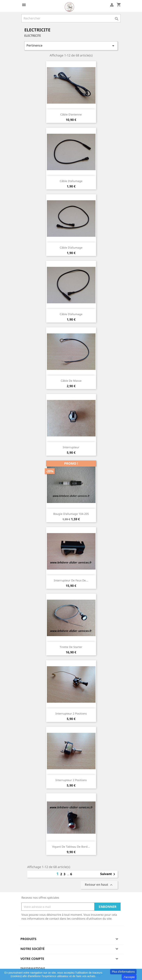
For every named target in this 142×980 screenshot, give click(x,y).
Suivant (108, 874)
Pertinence (71, 46)
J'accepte (129, 977)
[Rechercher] (71, 18)
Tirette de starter (71, 647)
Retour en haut (99, 885)
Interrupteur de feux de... (71, 580)
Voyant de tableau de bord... (71, 847)
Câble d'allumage (71, 181)
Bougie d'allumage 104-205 (71, 514)
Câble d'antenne (71, 114)
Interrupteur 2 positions (71, 713)
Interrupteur (71, 447)
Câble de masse (71, 381)
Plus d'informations (123, 972)
